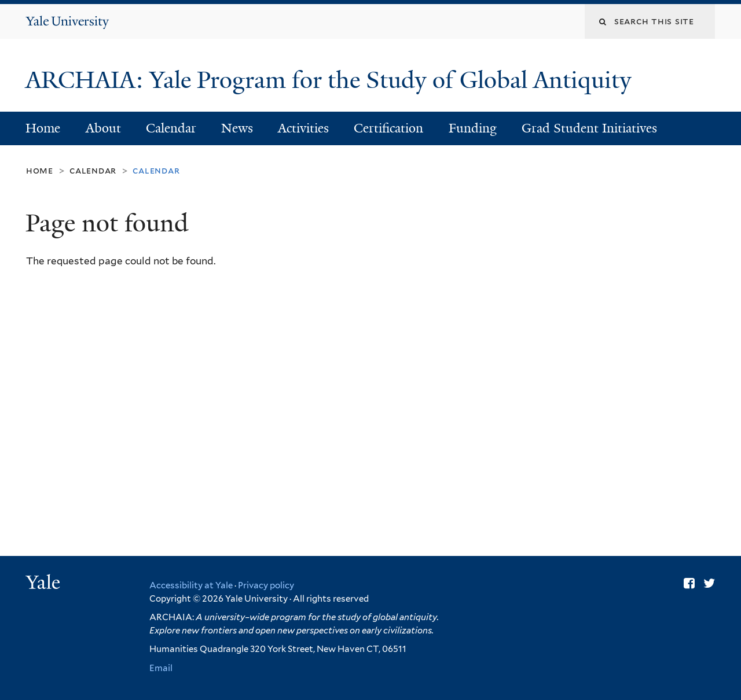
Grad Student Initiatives (589, 128)
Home (43, 128)
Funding (473, 128)
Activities (303, 128)
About (103, 128)
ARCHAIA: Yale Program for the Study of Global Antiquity (331, 80)
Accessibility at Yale (191, 585)
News (237, 128)
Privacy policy (266, 585)
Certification (388, 128)
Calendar (171, 128)
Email (161, 668)
